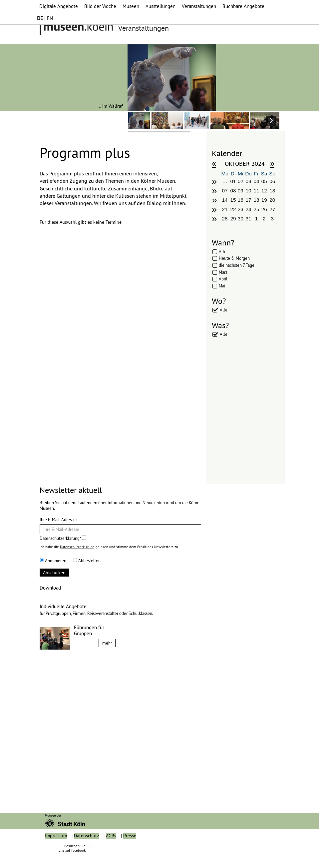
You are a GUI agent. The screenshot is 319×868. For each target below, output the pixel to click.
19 (264, 200)
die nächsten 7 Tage (237, 265)
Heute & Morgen (234, 258)
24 (249, 209)
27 (272, 209)
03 (249, 181)
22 (233, 209)
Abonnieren (53, 561)
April (223, 279)
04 (256, 181)
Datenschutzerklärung (77, 547)
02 (241, 181)
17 (249, 200)
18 (256, 200)
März (223, 272)
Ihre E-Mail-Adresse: (58, 520)
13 (272, 191)
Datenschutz (86, 851)
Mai (222, 286)
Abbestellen (87, 561)
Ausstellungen (160, 6)
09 (241, 191)
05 (264, 181)
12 (264, 191)
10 (249, 191)
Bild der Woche (100, 6)
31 (249, 219)
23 (241, 209)
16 (241, 200)
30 (241, 219)
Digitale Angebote (59, 6)
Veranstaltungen (199, 6)
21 (225, 209)
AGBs (111, 851)
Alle (223, 251)
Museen (131, 6)
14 (225, 200)
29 (233, 219)
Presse (130, 851)
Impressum (56, 851)
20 (272, 200)
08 (233, 191)
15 (233, 200)
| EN (45, 18)
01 (233, 181)
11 (256, 191)
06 (272, 181)
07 (225, 191)
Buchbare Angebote (243, 6)
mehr (107, 643)
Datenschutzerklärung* (63, 538)
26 (264, 209)
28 (225, 219)
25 (256, 209)
